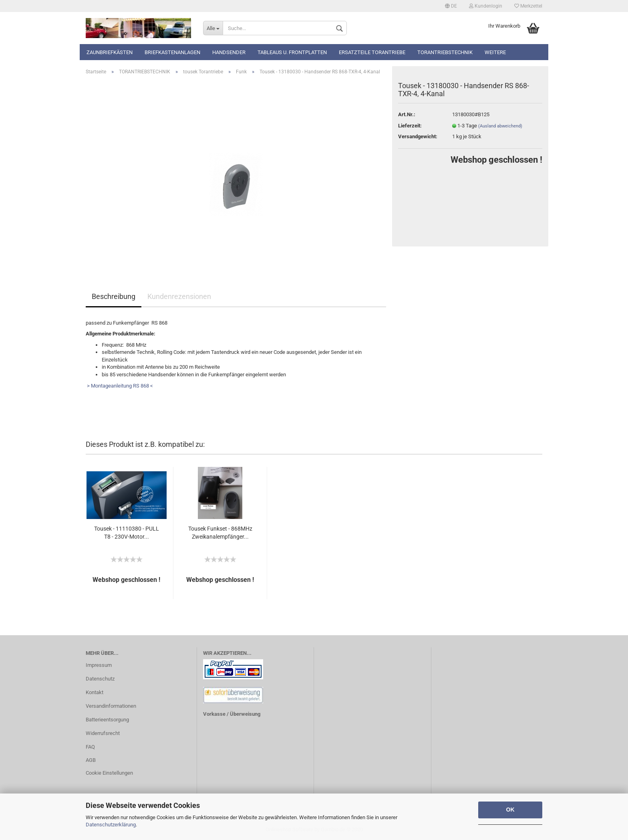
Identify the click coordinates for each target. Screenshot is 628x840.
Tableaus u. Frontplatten (292, 52)
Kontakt (95, 692)
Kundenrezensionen (179, 296)
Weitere (495, 52)
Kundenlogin (486, 6)
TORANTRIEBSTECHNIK (445, 52)
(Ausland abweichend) (500, 126)
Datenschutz (100, 679)
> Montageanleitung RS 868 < (119, 386)
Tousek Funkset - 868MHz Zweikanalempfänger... (220, 533)
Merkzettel (528, 6)
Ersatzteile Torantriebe (372, 52)
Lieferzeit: (410, 126)
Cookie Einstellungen (109, 773)
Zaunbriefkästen (110, 52)
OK (510, 810)
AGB (91, 760)
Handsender (229, 52)
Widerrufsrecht (103, 733)
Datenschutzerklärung (111, 825)
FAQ (90, 747)
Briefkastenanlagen (172, 52)
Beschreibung (114, 296)
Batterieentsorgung (107, 720)
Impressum (99, 665)
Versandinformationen (111, 706)
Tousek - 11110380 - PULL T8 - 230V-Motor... (127, 533)
